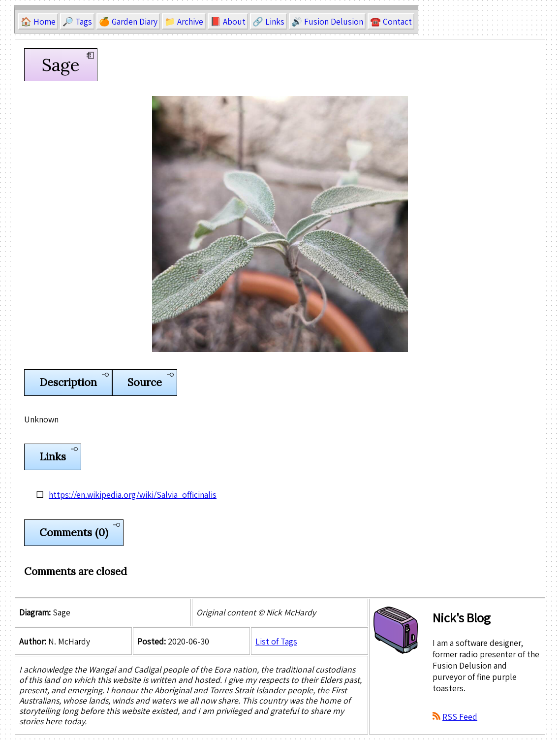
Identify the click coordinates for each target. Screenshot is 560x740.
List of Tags (276, 641)
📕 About (228, 21)
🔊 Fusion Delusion (327, 21)
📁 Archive (184, 21)
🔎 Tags (77, 21)
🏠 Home (38, 21)
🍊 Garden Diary (128, 21)
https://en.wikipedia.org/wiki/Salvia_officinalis (133, 495)
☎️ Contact (391, 21)
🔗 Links (268, 21)
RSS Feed (460, 717)
